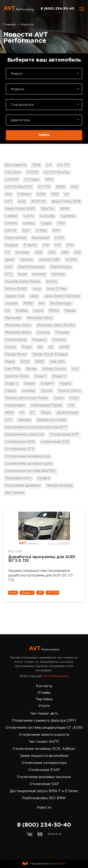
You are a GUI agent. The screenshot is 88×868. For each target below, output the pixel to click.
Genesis (27, 260)
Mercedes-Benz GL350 (56, 325)
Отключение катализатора (28, 456)
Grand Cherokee (31, 267)
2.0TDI (32, 172)
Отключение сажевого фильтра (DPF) (44, 721)
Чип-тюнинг (15, 493)
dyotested (40, 238)
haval (22, 274)
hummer (39, 274)
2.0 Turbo (13, 172)
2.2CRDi (12, 180)
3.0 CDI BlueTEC (19, 187)
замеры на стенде (52, 420)
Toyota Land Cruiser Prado (27, 398)
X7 (33, 413)
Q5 (40, 347)
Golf (9, 267)
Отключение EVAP (44, 770)
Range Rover (16, 354)
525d (41, 194)
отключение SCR (55, 442)
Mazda (70, 311)
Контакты (44, 686)
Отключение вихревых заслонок (44, 777)
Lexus (38, 311)
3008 (60, 187)
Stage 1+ (59, 376)
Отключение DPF (64, 435)
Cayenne (68, 216)
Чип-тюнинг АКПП (44, 742)
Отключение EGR (20, 442)
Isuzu (37, 289)
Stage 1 (40, 376)
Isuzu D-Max (57, 289)
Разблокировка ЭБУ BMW (44, 798)
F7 (7, 253)
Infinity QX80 (16, 289)
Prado (27, 347)
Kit (8, 311)
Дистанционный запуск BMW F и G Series (44, 791)
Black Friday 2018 (66, 202)
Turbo (59, 398)
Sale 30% (57, 362)
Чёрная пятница (59, 486)
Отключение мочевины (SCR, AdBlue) (44, 749)
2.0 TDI (63, 165)
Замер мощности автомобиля (44, 756)
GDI (77, 253)
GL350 (71, 260)
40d (8, 194)
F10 (46, 245)
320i (74, 187)
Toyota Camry (69, 391)
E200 (59, 238)
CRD (61, 223)
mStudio (59, 864)
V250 (74, 398)
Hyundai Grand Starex (23, 282)
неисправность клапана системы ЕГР (36, 427)
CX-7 (26, 231)
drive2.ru (54, 834)
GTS (9, 274)
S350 (25, 362)
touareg (28, 391)
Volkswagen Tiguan (46, 405)
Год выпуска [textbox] (22, 105)
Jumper (11, 304)
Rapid (10, 362)
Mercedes (13, 318)
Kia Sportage (61, 304)
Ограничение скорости (24, 435)
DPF (56, 231)
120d (36, 165)
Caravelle (47, 216)
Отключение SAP (44, 784)
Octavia (43, 333)
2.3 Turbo (32, 180)
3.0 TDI (44, 187)
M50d (54, 311)
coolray (29, 223)
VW (71, 405)
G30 (52, 253)
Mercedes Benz (40, 318)
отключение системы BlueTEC (31, 471)
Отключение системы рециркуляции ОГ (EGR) (44, 728)
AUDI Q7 (39, 202)
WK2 (9, 413)
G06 (39, 253)
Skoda (31, 369)
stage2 (65, 384)
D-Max (41, 231)
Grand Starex (61, 267)
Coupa (46, 223)
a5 (67, 194)
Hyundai (58, 274)
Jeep (34, 296)
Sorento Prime (17, 376)
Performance (16, 340)
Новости (44, 808)
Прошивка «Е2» (18, 478)
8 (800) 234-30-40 (57, 9)
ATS (9, 202)
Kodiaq (22, 311)
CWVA (11, 231)
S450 (40, 362)
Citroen (11, 223)
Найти (44, 135)
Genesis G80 (49, 260)
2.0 (49, 165)
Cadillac (11, 216)
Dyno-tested (15, 238)
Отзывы (44, 693)
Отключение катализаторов (29, 464)
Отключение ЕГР (20, 449)
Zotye (46, 413)
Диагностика (67, 413)
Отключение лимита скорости (44, 735)
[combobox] (44, 74)
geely (10, 260)
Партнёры (44, 699)
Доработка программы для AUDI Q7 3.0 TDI (42, 559)
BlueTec (48, 209)
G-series (22, 253)
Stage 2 (11, 384)
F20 (70, 245)
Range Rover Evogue (50, 354)
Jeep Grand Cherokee (62, 296)
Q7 (51, 347)
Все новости (16, 165)
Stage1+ (47, 384)
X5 (22, 413)
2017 (49, 180)
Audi (22, 202)
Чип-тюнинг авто (44, 714)
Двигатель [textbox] (20, 120)
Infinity (52, 282)
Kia (42, 304)
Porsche (59, 340)
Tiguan (11, 391)
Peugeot (39, 340)
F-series (30, 245)
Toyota (46, 391)
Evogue (11, 245)
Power (10, 347)
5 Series (24, 194)
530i (55, 194)
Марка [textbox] (17, 74)
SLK (75, 369)
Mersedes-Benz (18, 333)
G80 (65, 253)
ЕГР (9, 420)
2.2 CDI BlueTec (57, 172)
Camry (29, 216)
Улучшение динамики (23, 486)
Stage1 (29, 384)
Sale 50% (13, 369)
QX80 (64, 347)
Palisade (62, 333)
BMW (65, 209)
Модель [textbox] (18, 89)
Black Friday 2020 (20, 209)
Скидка (44, 478)
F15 (58, 245)
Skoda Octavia (54, 369)
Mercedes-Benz (18, 325)
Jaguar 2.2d (15, 296)
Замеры (24, 420)
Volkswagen (15, 405)
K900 (28, 304)
